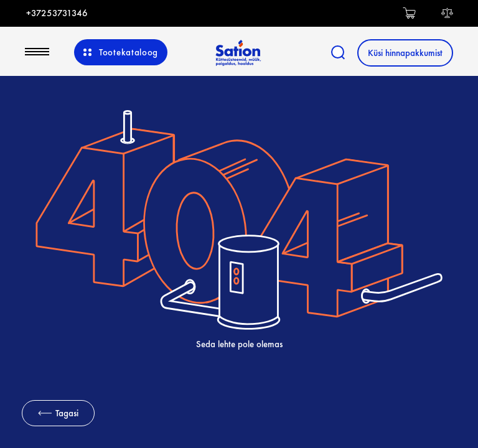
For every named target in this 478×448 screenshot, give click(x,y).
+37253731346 (57, 13)
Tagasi (58, 413)
